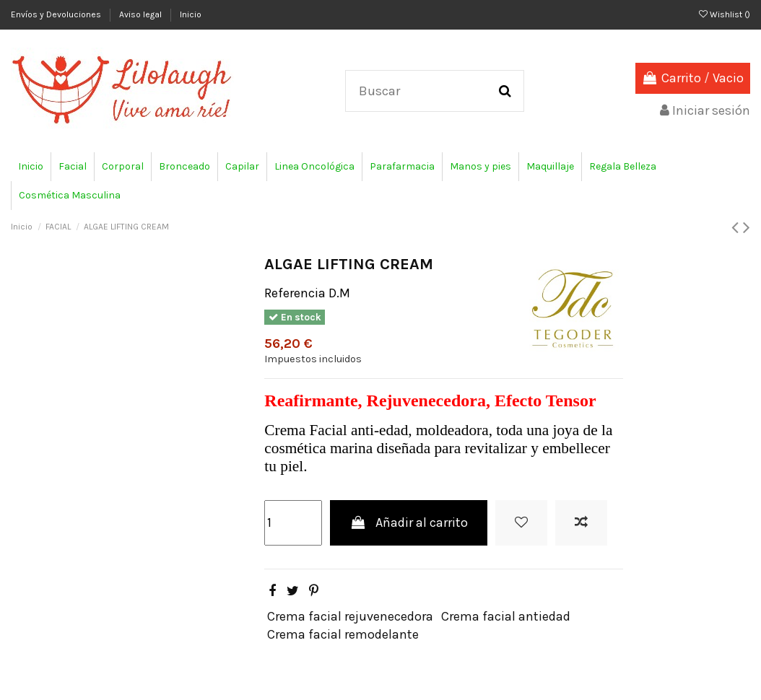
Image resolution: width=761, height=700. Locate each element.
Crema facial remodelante (343, 634)
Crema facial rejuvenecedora (350, 616)
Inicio (191, 14)
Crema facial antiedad (506, 616)
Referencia (295, 293)
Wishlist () (725, 14)
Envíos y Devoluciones (57, 14)
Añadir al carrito (409, 522)
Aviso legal (142, 14)
